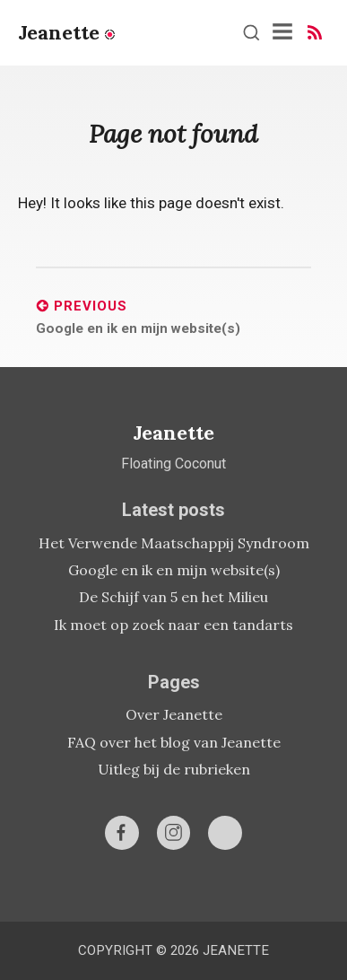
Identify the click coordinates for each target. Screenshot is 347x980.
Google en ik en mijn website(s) (174, 570)
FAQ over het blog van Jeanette (174, 742)
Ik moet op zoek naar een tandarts (173, 625)
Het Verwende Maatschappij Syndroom (174, 543)
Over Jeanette (174, 714)
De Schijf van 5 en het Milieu (173, 597)
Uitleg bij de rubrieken (174, 769)
